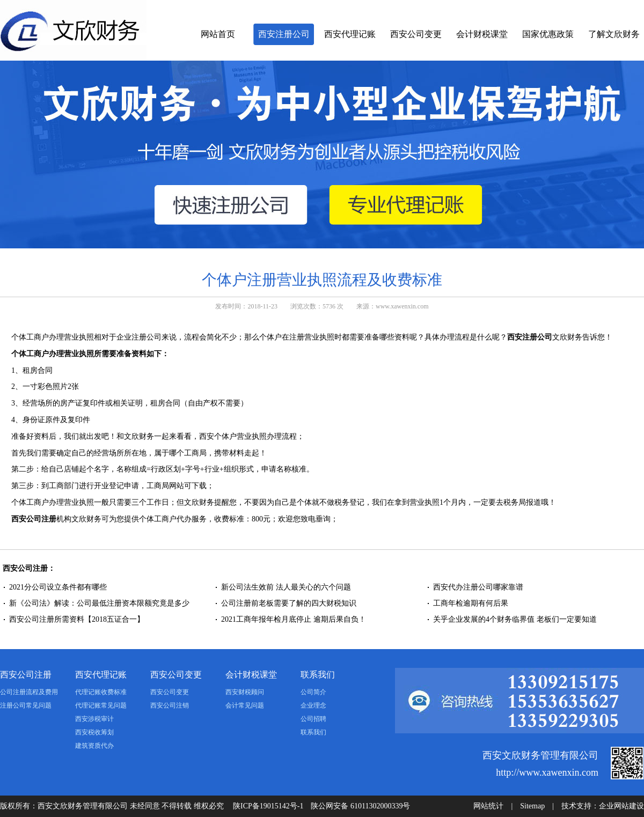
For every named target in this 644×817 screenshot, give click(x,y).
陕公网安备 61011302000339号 (360, 806)
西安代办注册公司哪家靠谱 (478, 587)
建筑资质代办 (94, 746)
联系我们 (318, 675)
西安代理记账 (350, 34)
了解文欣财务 (614, 34)
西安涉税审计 (94, 719)
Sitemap (532, 806)
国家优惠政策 (548, 34)
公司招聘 (313, 719)
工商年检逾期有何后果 (471, 603)
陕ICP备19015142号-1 (268, 806)
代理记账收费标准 (101, 692)
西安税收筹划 (94, 732)
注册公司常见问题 (26, 705)
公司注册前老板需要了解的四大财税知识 (289, 603)
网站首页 (218, 34)
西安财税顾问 (245, 692)
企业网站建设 (621, 806)
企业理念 (313, 705)
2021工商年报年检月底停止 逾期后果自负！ (294, 619)
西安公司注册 (34, 519)
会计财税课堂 (482, 34)
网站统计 (488, 806)
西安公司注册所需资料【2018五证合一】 (77, 619)
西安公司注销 (170, 705)
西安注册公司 (284, 34)
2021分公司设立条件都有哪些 (58, 587)
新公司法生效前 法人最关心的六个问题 (286, 587)
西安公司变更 (416, 34)
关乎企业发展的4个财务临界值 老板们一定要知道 (515, 619)
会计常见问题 (245, 705)
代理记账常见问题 (101, 705)
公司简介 (313, 692)
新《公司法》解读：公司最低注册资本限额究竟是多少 (99, 603)
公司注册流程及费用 (29, 692)
